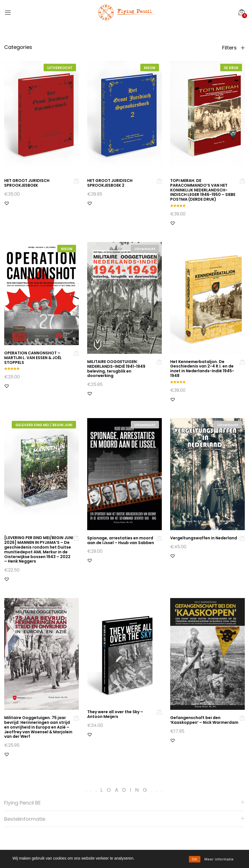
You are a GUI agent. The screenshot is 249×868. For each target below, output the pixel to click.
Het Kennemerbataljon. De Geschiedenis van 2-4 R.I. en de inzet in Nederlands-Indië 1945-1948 (202, 369)
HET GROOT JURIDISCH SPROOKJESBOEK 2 (110, 183)
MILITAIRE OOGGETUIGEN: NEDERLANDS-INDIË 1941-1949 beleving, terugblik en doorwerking (116, 369)
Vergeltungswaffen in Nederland (204, 538)
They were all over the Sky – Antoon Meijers (115, 714)
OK (195, 859)
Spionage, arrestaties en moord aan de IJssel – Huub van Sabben (121, 540)
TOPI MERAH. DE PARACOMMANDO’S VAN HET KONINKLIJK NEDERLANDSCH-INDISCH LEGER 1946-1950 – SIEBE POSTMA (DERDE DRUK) (203, 190)
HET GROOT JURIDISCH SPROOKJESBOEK (27, 183)
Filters (233, 48)
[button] (7, 203)
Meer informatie (219, 859)
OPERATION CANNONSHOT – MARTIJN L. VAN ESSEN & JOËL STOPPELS (33, 358)
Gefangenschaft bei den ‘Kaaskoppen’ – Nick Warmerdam (204, 720)
